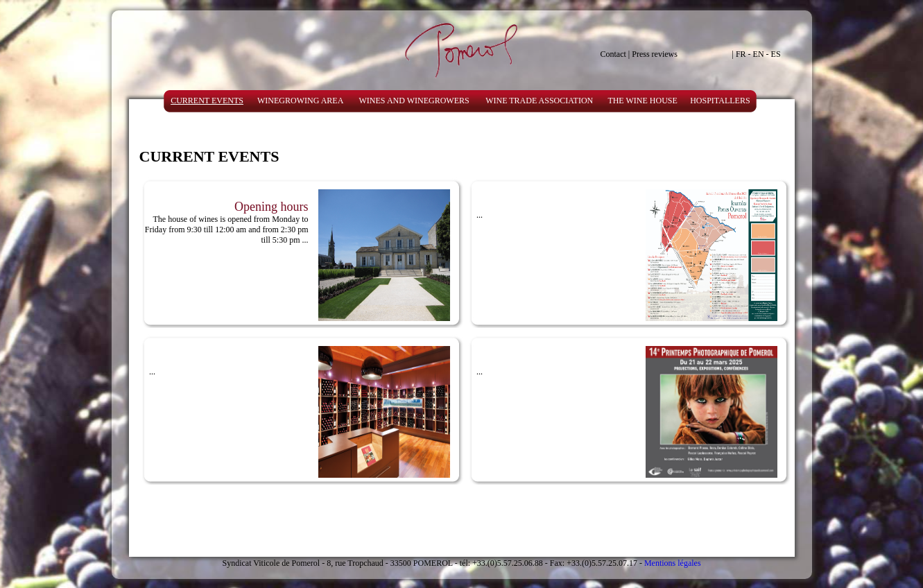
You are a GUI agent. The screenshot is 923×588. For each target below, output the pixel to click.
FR (741, 54)
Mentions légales (673, 563)
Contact (613, 54)
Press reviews (655, 54)
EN (759, 54)
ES (776, 54)
